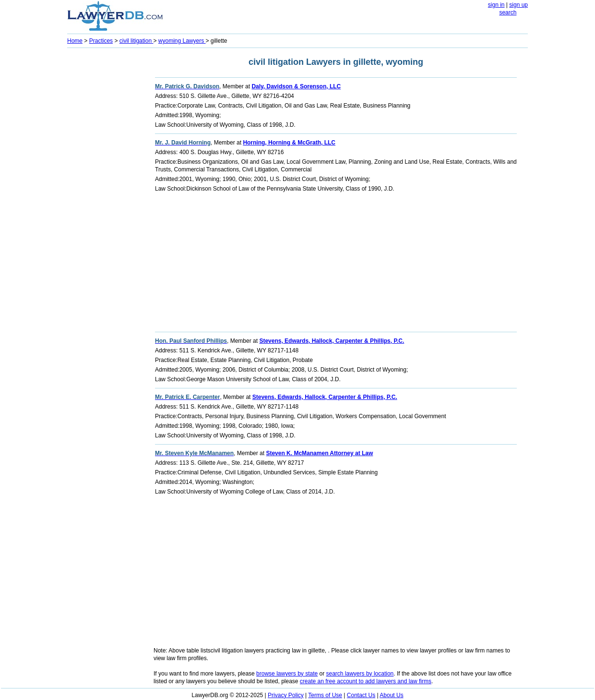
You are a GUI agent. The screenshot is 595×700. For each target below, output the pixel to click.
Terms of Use (325, 695)
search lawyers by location (360, 674)
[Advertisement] (106, 195)
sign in (496, 5)
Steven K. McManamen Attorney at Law (319, 453)
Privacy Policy (286, 695)
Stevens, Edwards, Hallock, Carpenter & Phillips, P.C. (332, 341)
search (508, 12)
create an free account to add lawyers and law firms (366, 681)
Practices (101, 41)
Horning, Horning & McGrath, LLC (289, 143)
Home (75, 41)
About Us (391, 695)
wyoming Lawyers (182, 41)
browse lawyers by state (287, 674)
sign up (518, 5)
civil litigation (137, 41)
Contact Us (361, 695)
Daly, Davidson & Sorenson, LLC (296, 86)
